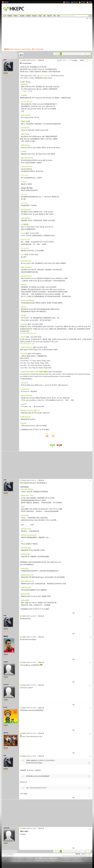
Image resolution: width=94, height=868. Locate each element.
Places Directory (27, 167)
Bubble (23, 233)
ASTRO (24, 316)
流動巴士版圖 (25, 121)
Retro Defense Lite (27, 581)
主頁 (5, 16)
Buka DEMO (25, 600)
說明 (59, 16)
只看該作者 (41, 60)
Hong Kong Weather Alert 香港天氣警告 (35, 372)
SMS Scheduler (26, 267)
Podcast (23, 423)
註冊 (87, 18)
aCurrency (24, 203)
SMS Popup (25, 134)
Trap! (23, 507)
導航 (55, 16)
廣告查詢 (57, 859)
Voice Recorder (26, 261)
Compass (24, 182)
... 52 (83, 54)
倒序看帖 (75, 61)
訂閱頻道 (82, 2)
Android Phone (26, 49)
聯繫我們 (84, 854)
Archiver (89, 854)
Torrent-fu (24, 383)
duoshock (6, 685)
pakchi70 (6, 733)
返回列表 (57, 54)
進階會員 (6, 73)
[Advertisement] (48, 34)
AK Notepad (25, 248)
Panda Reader (26, 209)
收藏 (47, 436)
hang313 (6, 662)
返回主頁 (78, 854)
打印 (60, 60)
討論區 (40, 16)
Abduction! (25, 569)
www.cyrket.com (45, 76)
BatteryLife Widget (27, 300)
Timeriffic (24, 354)
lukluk (23, 255)
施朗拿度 (6, 636)
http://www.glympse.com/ (28, 333)
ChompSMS (25, 128)
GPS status (25, 175)
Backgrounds (25, 239)
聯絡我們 (51, 859)
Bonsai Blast (25, 594)
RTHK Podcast (26, 417)
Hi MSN (24, 152)
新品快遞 (22, 16)
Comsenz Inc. (11, 856)
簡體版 (89, 2)
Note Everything (27, 395)
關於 (36, 859)
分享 (53, 436)
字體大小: (65, 60)
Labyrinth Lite (26, 588)
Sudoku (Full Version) (29, 535)
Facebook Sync (26, 276)
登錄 (91, 18)
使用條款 (41, 859)
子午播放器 (25, 224)
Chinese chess (26, 529)
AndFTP (24, 404)
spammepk (6, 828)
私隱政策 (46, 859)
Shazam (24, 285)
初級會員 (6, 654)
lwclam (5, 707)
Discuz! (11, 854)
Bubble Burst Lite (27, 575)
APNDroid (25, 84)
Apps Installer (26, 115)
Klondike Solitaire (27, 489)
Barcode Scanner (27, 102)
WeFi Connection (27, 158)
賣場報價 (28, 16)
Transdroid (25, 389)
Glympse (24, 324)
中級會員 (6, 677)
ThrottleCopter (26, 548)
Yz (22, 541)
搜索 (45, 16)
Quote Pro (24, 194)
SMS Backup (25, 145)
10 (80, 54)
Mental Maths (26, 554)
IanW (5, 60)
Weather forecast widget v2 (30, 411)
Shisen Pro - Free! (27, 496)
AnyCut (24, 307)
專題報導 (10, 16)
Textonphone (26, 218)
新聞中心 (16, 16)
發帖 (22, 55)
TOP (73, 613)
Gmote (23, 337)
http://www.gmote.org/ (27, 344)
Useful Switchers (27, 347)
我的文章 (50, 16)
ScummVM (25, 515)
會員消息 (34, 16)
